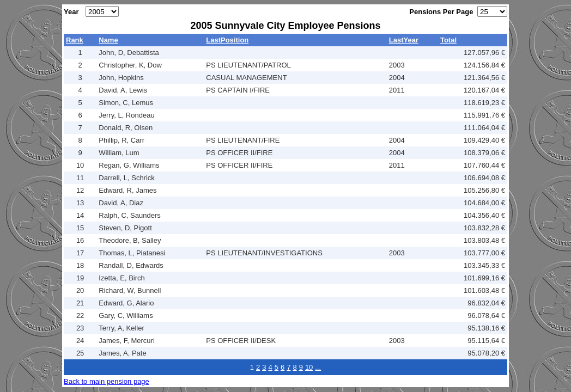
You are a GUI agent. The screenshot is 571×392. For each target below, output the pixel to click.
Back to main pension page (107, 381)
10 (309, 367)
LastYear (404, 40)
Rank (75, 40)
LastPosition (227, 40)
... (318, 367)
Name (108, 40)
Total (448, 40)
